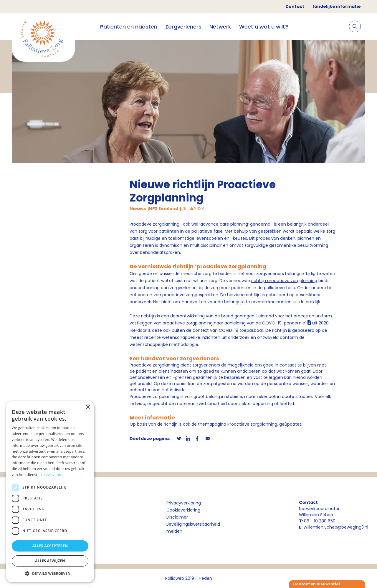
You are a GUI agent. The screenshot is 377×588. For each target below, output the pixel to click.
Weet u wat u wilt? (264, 27)
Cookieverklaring (183, 510)
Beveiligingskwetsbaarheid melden (193, 528)
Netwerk (220, 27)
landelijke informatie (337, 6)
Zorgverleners (183, 27)
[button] (50, 573)
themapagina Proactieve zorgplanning (238, 424)
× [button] (88, 408)
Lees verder (54, 475)
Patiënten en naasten (129, 27)
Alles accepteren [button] (50, 546)
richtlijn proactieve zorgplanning (284, 281)
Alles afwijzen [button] (50, 561)
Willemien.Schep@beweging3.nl (336, 527)
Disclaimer (177, 517)
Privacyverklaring (184, 503)
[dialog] (50, 492)
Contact (295, 6)
